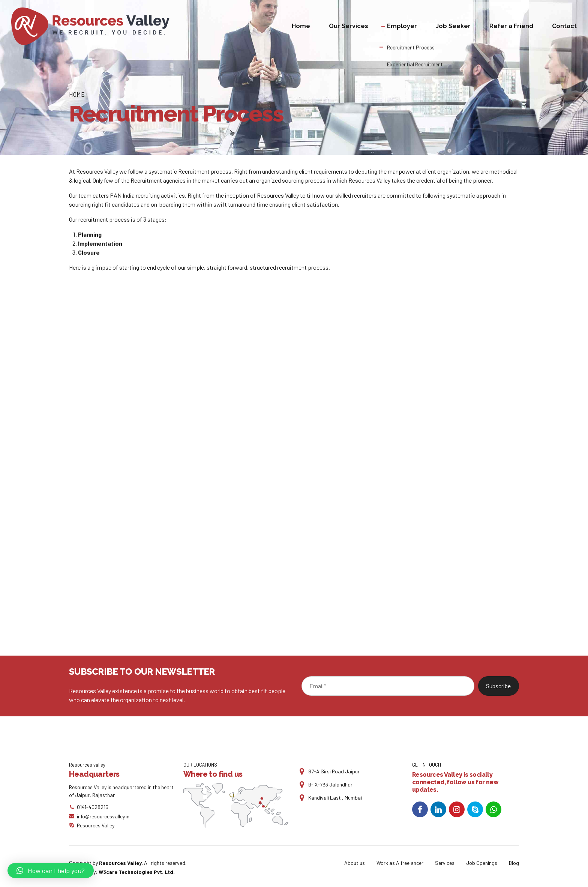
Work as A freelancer (400, 863)
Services (445, 863)
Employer (402, 26)
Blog (514, 863)
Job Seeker (453, 26)
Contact (564, 26)
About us (355, 863)
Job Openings (482, 863)
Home (301, 26)
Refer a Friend (511, 26)
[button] (51, 870)
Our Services (349, 26)
